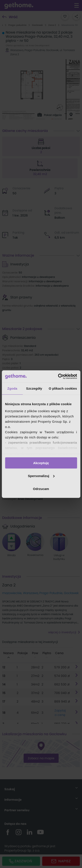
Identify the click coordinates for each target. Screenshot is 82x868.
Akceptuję (41, 463)
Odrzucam (41, 489)
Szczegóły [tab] (34, 388)
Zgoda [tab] (12, 388)
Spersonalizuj (41, 476)
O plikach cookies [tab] (63, 388)
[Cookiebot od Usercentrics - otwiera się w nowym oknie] (58, 376)
